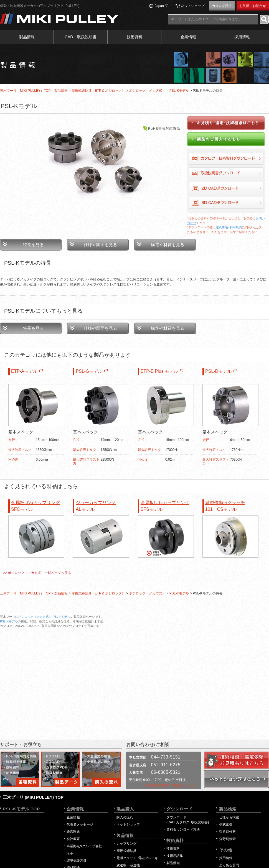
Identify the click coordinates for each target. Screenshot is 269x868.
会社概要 (73, 839)
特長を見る (33, 245)
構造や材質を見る (168, 245)
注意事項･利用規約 (229, 227)
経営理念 (73, 832)
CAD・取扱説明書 (80, 37)
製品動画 (173, 863)
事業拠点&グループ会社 (84, 846)
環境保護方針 (78, 861)
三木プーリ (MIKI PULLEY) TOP (33, 797)
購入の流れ (125, 817)
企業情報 (188, 37)
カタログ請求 (222, 6)
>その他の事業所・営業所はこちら (169, 785)
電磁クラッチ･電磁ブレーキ (137, 858)
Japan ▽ (161, 6)
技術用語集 (175, 856)
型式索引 (226, 824)
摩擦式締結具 (126, 851)
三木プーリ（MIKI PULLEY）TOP (25, 91)
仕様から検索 (229, 817)
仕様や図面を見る (100, 245)
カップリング (126, 844)
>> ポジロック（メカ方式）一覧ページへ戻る (37, 573)
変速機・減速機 (128, 865)
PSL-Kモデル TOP (21, 809)
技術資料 (134, 37)
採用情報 (242, 37)
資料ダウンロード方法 (183, 829)
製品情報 (27, 37)
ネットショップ (193, 6)
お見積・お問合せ (253, 6)
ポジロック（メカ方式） (147, 91)
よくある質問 (229, 865)
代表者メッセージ (80, 824)
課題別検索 (227, 832)
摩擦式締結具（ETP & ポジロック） (98, 91)
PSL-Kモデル (179, 91)
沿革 (70, 853)
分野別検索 (227, 839)
